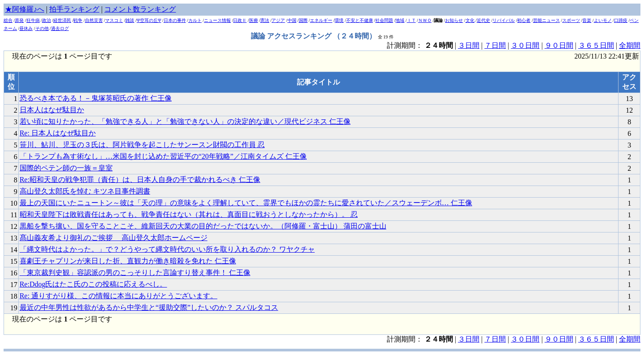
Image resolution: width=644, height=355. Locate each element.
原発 (19, 20)
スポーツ (571, 20)
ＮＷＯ (425, 20)
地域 (400, 20)
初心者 (524, 20)
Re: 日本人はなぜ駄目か (58, 133)
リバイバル (504, 20)
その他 (42, 28)
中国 (292, 20)
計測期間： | (422, 339)
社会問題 (384, 20)
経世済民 (62, 20)
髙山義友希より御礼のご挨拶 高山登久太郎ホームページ (114, 238)
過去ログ (60, 28)
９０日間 (559, 45)
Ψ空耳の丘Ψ (149, 20)
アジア (278, 20)
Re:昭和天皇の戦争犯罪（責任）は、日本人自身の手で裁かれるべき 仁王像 (140, 180)
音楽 (587, 20)
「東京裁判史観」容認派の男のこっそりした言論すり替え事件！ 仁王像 (135, 273)
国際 (303, 20)
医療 (254, 20)
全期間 (630, 45)
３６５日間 (596, 45)
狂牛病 (33, 20)
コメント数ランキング (140, 9)
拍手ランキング (74, 9)
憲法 (265, 20)
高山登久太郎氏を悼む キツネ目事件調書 (85, 191)
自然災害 (94, 20)
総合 (8, 20)
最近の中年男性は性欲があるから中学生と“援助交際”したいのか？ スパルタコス (149, 307)
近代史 (483, 20)
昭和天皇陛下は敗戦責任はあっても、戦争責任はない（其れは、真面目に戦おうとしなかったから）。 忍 (189, 214)
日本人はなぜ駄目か (52, 110)
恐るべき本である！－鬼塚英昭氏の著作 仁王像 (96, 98)
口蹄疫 (621, 20)
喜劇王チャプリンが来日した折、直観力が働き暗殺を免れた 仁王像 (128, 261)
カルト (195, 20)
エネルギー (321, 20)
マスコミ (114, 20)
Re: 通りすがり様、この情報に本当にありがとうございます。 (119, 296)
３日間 (469, 45)
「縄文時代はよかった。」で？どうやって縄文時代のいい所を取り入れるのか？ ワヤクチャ (167, 249)
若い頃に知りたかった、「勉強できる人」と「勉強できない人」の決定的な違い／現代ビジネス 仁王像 (185, 121)
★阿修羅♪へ (25, 9)
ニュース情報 (217, 20)
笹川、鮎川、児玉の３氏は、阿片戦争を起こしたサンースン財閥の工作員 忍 (142, 145)
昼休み (26, 28)
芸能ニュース (547, 20)
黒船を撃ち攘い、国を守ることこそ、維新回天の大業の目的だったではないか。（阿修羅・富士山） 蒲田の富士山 (203, 226)
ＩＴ (411, 20)
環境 (339, 20)
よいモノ (603, 20)
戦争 (78, 20)
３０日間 (525, 45)
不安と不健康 (360, 20)
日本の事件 (175, 20)
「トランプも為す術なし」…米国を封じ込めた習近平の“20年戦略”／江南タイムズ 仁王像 (163, 156)
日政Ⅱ (240, 20)
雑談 (130, 20)
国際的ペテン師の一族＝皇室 (66, 168)
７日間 (495, 45)
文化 (470, 20)
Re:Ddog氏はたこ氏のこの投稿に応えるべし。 (93, 284)
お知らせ (454, 20)
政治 (47, 20)
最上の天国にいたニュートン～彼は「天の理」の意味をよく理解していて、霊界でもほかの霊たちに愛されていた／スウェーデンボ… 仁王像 (246, 203)
